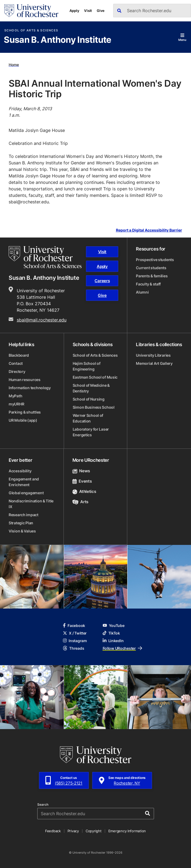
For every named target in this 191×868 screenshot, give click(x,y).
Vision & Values (22, 531)
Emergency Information (127, 831)
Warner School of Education (88, 418)
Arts (80, 502)
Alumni (142, 292)
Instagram (75, 641)
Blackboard (19, 355)
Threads (73, 648)
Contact (16, 363)
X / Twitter (75, 633)
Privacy (73, 831)
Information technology (30, 388)
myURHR (16, 404)
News (81, 471)
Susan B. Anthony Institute (57, 40)
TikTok (111, 633)
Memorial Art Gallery (154, 363)
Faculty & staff (148, 284)
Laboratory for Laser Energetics (91, 432)
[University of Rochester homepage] (31, 11)
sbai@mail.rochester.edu (42, 320)
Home (14, 64)
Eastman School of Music (95, 377)
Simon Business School (94, 407)
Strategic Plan (21, 523)
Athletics (84, 491)
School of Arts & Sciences (31, 30)
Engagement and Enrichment (24, 482)
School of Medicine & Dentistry (91, 388)
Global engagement (26, 493)
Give (101, 11)
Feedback (53, 831)
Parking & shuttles (25, 412)
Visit (88, 11)
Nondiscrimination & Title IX (31, 504)
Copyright (94, 831)
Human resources (25, 380)
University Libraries (153, 355)
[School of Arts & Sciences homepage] (45, 257)
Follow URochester (122, 648)
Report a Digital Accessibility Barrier (149, 230)
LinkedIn (113, 641)
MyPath (15, 396)
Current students (151, 268)
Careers (102, 281)
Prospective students (155, 260)
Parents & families (152, 276)
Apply (74, 11)
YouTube (114, 625)
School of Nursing (89, 399)
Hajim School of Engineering (87, 366)
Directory (17, 371)
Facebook (74, 625)
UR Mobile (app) (23, 420)
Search (43, 805)
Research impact (24, 515)
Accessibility (20, 471)
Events (82, 481)
